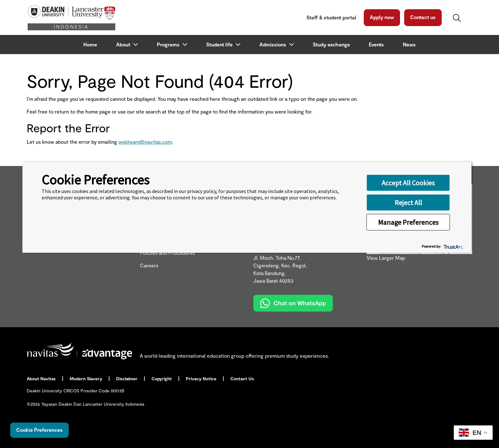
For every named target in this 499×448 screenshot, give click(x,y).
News (409, 44)
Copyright (162, 379)
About (124, 44)
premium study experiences (296, 356)
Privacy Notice (202, 379)
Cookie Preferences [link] (39, 430)
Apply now (382, 17)
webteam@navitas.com (145, 142)
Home (90, 44)
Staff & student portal (331, 17)
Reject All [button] (408, 202)
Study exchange (331, 44)
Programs (169, 44)
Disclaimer (127, 379)
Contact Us (243, 379)
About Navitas (42, 379)
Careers (149, 265)
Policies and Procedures (167, 253)
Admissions (273, 44)
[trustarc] (453, 246)
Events (376, 44)
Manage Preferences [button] (408, 222)
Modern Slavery (87, 379)
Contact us (423, 17)
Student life (220, 44)
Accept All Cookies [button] (408, 183)
